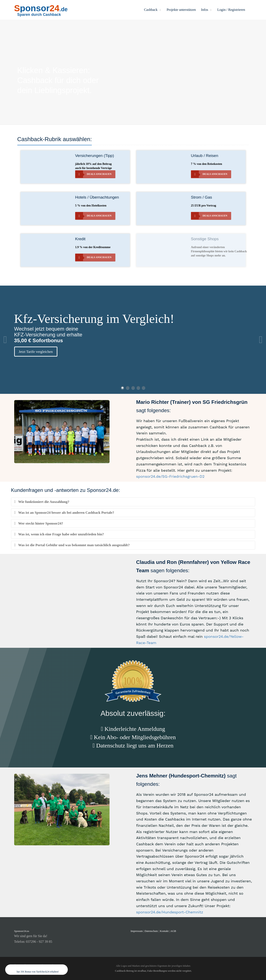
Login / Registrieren (231, 10)
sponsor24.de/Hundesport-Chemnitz (170, 912)
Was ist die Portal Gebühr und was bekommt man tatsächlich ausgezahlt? (72, 545)
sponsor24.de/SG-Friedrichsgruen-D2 (170, 476)
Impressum (137, 931)
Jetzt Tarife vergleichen (36, 352)
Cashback (153, 10)
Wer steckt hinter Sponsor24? (39, 523)
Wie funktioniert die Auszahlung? (42, 502)
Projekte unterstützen (181, 10)
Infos (207, 10)
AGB (173, 931)
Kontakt (165, 931)
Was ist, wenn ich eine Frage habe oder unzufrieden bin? (59, 534)
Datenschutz (151, 931)
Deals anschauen (93, 174)
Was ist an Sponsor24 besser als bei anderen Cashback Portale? (64, 513)
